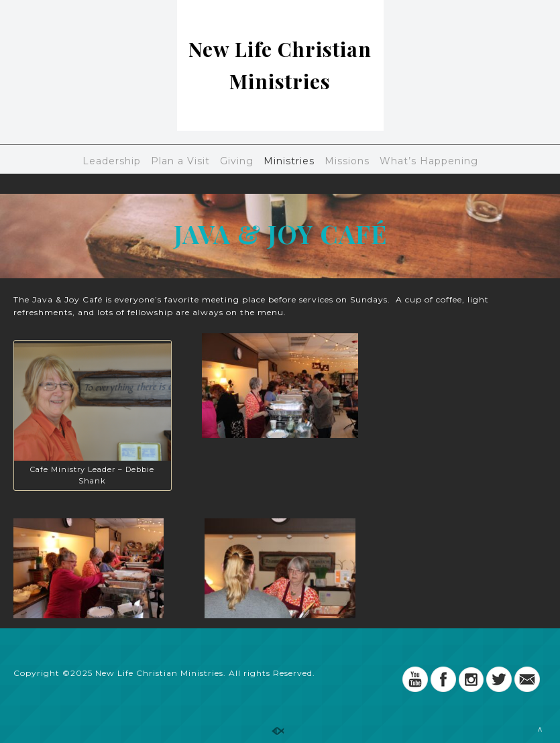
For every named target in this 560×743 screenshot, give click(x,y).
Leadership (112, 161)
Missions (347, 161)
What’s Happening (429, 161)
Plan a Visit (180, 161)
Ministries (289, 161)
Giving (237, 161)
